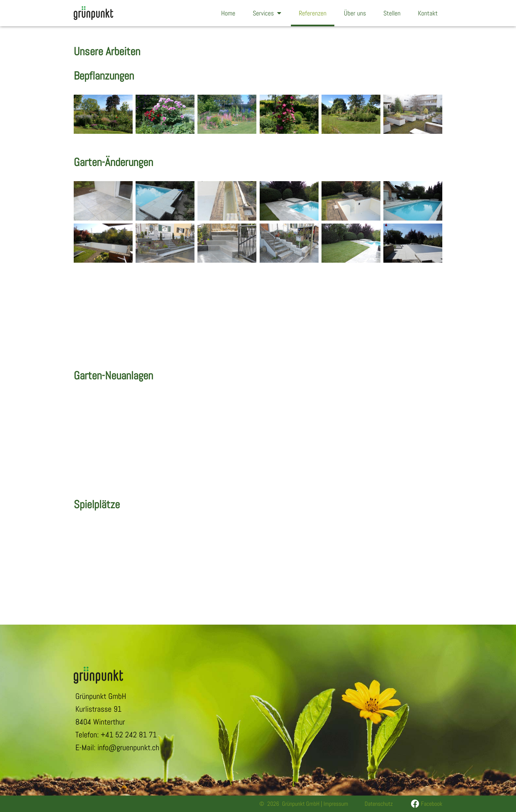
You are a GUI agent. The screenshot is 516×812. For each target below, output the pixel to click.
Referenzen (313, 13)
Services (267, 13)
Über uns (355, 13)
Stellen (392, 13)
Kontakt (428, 13)
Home (228, 13)
